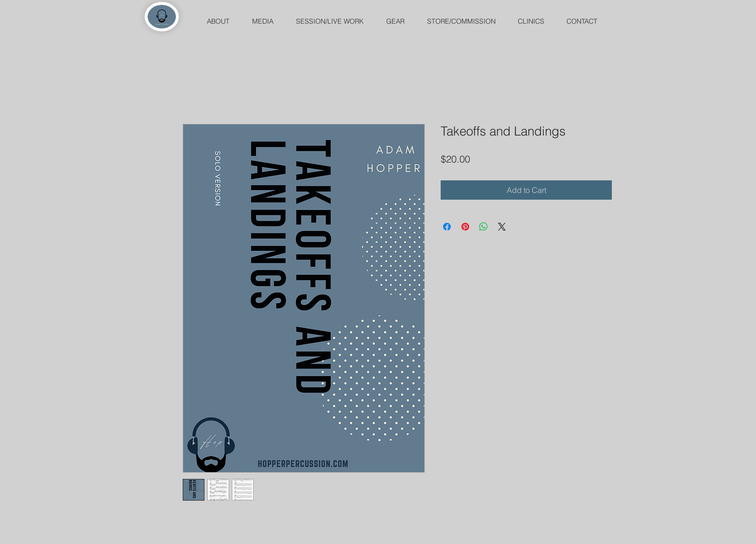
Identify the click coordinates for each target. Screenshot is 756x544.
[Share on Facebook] (447, 227)
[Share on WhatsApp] (484, 227)
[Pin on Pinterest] (465, 227)
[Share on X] (502, 227)
